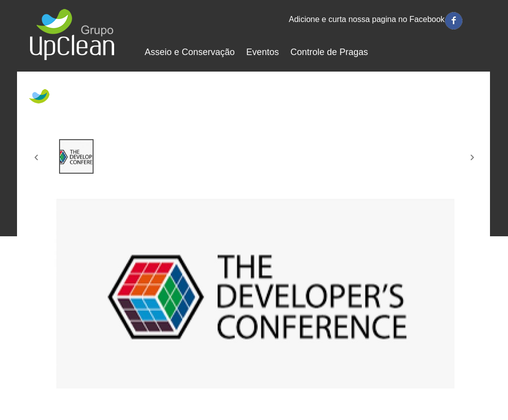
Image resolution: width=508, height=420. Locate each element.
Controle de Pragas (329, 52)
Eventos (263, 52)
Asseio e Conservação (190, 52)
